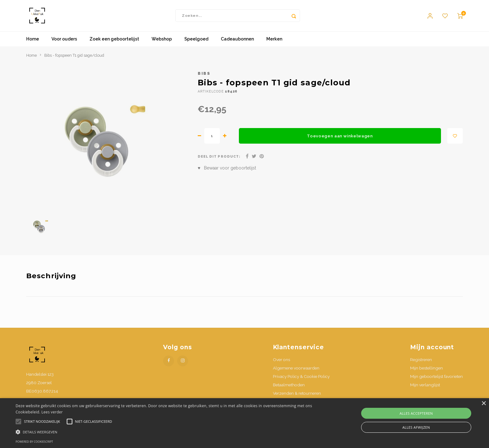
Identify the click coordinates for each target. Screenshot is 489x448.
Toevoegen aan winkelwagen (340, 139)
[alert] (244, 423)
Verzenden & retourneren (297, 396)
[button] (164, 432)
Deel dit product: (219, 160)
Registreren (421, 362)
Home (33, 42)
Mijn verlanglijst (425, 388)
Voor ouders (64, 42)
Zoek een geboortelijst (114, 42)
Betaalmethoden (289, 388)
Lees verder (52, 412)
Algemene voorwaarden (296, 371)
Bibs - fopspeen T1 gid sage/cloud (74, 58)
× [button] (484, 404)
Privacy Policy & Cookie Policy (301, 379)
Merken (274, 42)
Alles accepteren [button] (416, 413)
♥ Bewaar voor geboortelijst (227, 171)
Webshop (162, 42)
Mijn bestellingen (426, 371)
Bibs (204, 76)
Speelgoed (196, 42)
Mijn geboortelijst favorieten (436, 379)
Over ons (281, 362)
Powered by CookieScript (34, 442)
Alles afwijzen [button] (416, 427)
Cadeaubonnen (237, 42)
